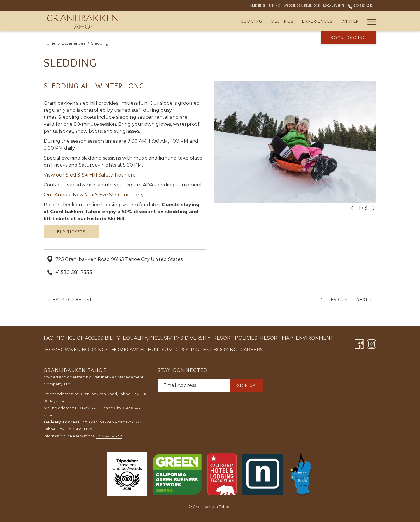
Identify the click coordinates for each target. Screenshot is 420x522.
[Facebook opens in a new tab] (359, 343)
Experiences (73, 43)
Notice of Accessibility (88, 338)
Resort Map (276, 338)
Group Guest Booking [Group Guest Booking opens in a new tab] (206, 351)
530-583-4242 (109, 436)
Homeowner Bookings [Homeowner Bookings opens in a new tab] (77, 351)
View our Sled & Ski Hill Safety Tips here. (90, 175)
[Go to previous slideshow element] (352, 208)
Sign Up (246, 385)
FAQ (49, 338)
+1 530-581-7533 (74, 272)
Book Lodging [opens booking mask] (349, 38)
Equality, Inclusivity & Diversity (167, 338)
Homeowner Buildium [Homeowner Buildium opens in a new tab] (142, 351)
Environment (315, 338)
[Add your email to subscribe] (194, 385)
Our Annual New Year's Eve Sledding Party (94, 195)
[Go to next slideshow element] (374, 208)
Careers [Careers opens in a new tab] (252, 351)
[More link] (370, 21)
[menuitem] (252, 21)
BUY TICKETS (71, 232)
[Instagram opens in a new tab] (372, 343)
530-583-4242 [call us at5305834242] (360, 5)
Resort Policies (235, 338)
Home (50, 43)
